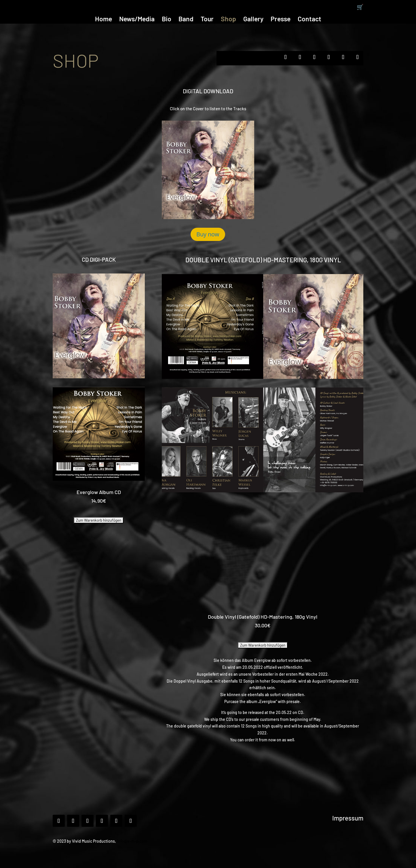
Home (103, 20)
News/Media (137, 20)
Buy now (208, 234)
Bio (167, 20)
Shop (228, 20)
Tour (207, 20)
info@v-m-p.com (132, 841)
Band (186, 20)
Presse (281, 20)
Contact (309, 20)
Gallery (253, 20)
